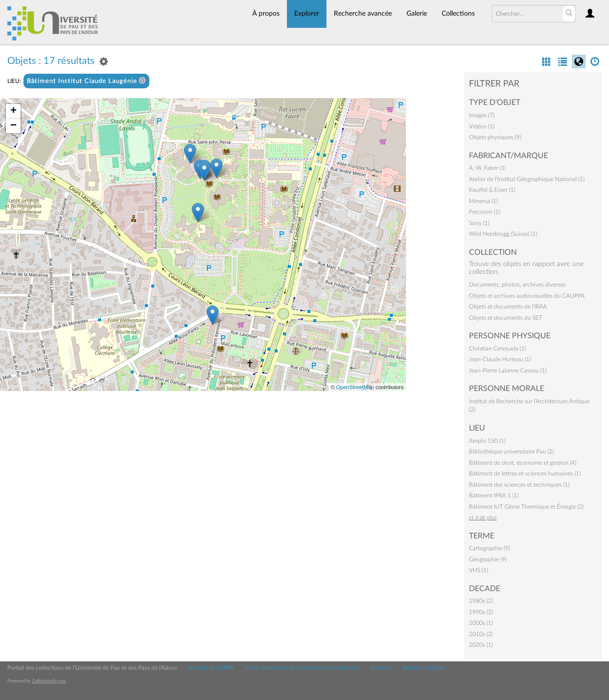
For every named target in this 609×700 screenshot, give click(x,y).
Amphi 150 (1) (487, 441)
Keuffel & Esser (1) (492, 190)
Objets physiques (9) (495, 137)
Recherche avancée (363, 14)
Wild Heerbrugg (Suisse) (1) (503, 234)
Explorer (307, 14)
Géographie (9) (488, 559)
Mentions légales (424, 668)
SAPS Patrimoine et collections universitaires (302, 668)
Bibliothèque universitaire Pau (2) (511, 452)
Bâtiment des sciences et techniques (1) (519, 485)
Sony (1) (479, 223)
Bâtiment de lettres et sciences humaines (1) (525, 474)
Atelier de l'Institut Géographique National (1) (527, 179)
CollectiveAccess (49, 681)
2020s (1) (481, 645)
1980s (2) (481, 601)
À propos (266, 14)
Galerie (417, 14)
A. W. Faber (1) (487, 168)
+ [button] (13, 111)
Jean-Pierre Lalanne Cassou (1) (508, 371)
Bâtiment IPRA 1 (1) (494, 495)
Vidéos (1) (482, 126)
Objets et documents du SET (506, 318)
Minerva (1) (483, 201)
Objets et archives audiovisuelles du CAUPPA (527, 296)
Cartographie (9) (489, 548)
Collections (458, 14)
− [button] (13, 126)
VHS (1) (478, 570)
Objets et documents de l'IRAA (508, 307)
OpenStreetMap (355, 387)
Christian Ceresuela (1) (497, 349)
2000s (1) (481, 623)
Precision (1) (485, 212)
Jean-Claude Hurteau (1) (500, 359)
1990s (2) (481, 612)
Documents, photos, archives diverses (517, 285)
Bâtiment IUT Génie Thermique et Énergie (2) (526, 507)
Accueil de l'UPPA (211, 668)
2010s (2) (481, 634)
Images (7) (482, 115)
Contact (381, 668)
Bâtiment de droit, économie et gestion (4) (523, 463)
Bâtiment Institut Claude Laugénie (86, 81)
